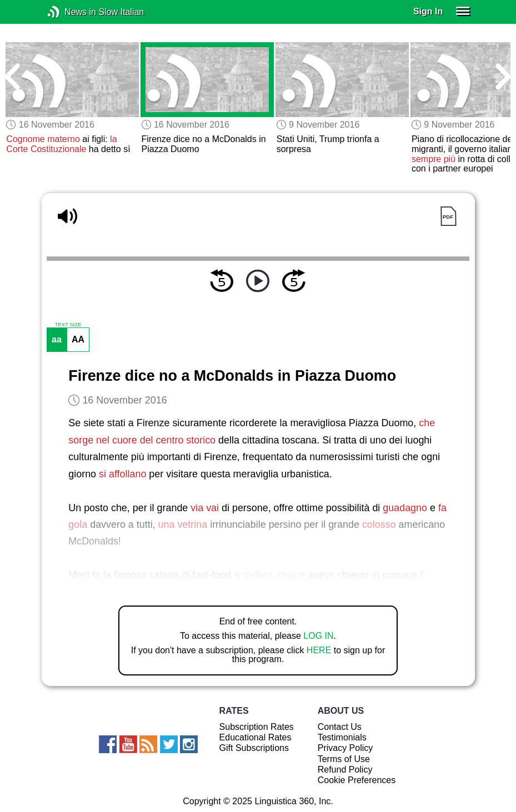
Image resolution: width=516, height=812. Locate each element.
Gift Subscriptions (254, 748)
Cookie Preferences (357, 780)
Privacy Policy (345, 748)
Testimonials (342, 737)
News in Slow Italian (70, 12)
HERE (319, 650)
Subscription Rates (257, 727)
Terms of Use (344, 759)
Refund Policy (345, 770)
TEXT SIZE (68, 325)
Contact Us (340, 727)
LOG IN (318, 636)
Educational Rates (256, 737)
